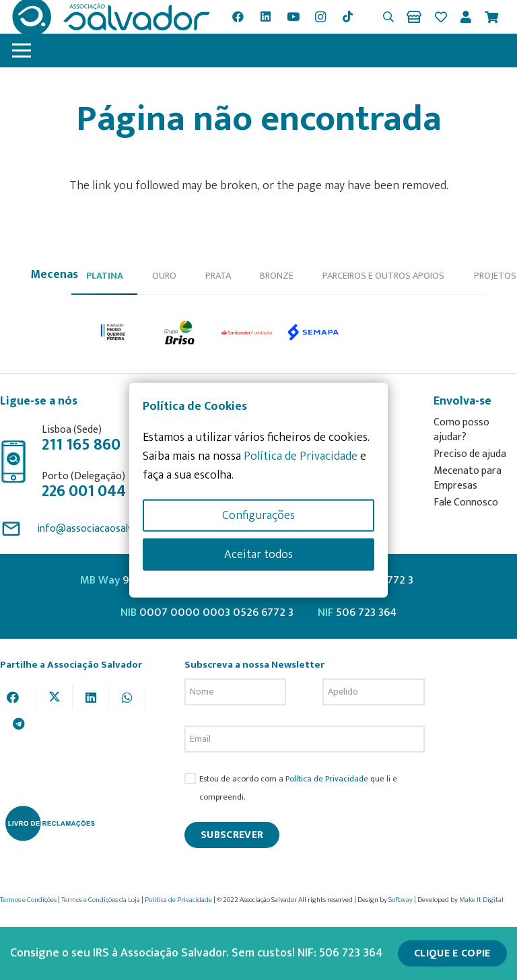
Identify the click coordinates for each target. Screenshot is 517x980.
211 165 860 (81, 445)
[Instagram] (320, 17)
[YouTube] (293, 17)
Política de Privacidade (327, 779)
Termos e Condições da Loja (101, 900)
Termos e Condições (28, 900)
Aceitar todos (258, 554)
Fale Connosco (466, 502)
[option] (113, 332)
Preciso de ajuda (470, 454)
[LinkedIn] (266, 17)
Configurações (258, 515)
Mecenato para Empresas (468, 478)
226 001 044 (84, 491)
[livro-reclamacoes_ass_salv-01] (49, 823)
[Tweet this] (55, 697)
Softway (401, 900)
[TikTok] (348, 17)
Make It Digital (481, 900)
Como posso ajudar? (461, 430)
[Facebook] (238, 17)
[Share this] (18, 697)
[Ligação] (416, 17)
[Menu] (22, 50)
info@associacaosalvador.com (106, 529)
